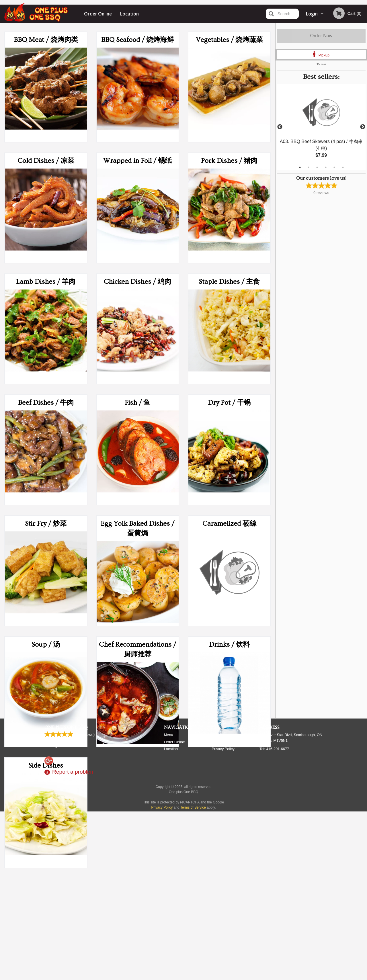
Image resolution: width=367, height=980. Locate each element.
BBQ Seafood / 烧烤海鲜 (137, 40)
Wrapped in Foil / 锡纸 (137, 161)
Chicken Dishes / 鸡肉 (137, 282)
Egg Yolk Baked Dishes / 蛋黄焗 (137, 528)
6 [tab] (343, 167)
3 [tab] (317, 167)
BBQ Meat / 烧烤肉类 (46, 40)
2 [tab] (309, 167)
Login (312, 14)
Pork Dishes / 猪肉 (229, 161)
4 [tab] (326, 167)
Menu (169, 904)
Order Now (321, 36)
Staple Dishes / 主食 (229, 282)
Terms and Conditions (229, 911)
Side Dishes (46, 765)
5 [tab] (334, 167)
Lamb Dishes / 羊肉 (46, 282)
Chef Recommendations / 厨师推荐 (137, 649)
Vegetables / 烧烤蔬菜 (229, 40)
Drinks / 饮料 (229, 644)
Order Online (98, 14)
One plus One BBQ (66, 896)
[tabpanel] (321, 127)
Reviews (218, 904)
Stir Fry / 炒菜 (46, 524)
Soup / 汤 (46, 644)
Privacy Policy (223, 918)
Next (363, 127)
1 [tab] (300, 167)
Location (129, 14)
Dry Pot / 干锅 (229, 403)
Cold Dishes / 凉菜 (46, 161)
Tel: (274, 918)
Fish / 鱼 (137, 403)
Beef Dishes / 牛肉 (46, 403)
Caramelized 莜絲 (229, 524)
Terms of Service (193, 976)
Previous (280, 127)
